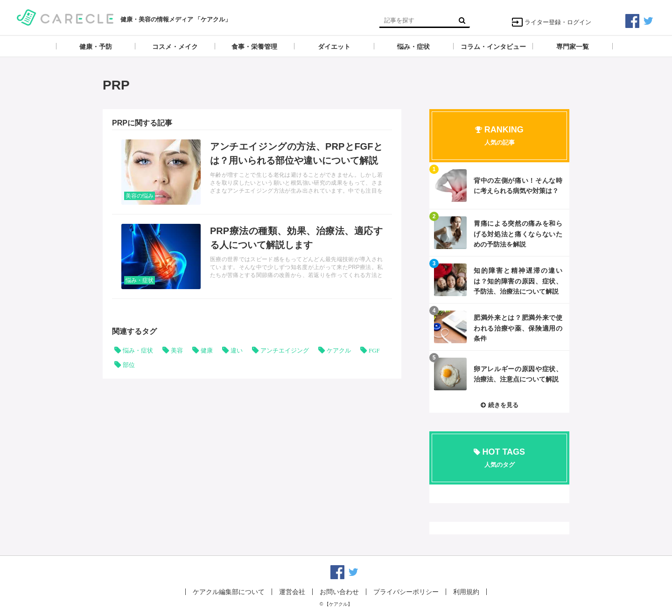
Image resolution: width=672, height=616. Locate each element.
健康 (207, 350)
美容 (177, 350)
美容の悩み (140, 196)
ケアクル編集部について (229, 592)
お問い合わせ (339, 592)
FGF (374, 350)
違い (237, 350)
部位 (129, 365)
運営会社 (292, 592)
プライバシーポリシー (406, 592)
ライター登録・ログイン (551, 22)
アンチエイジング (285, 350)
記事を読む (252, 172)
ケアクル (339, 350)
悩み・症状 (140, 280)
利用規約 (466, 592)
